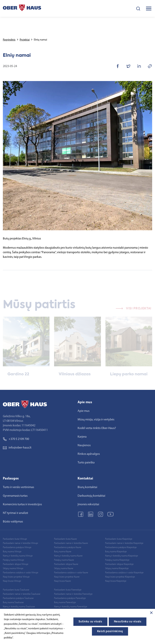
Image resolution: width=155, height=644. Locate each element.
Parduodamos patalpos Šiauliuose (18, 598)
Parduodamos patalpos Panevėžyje (70, 598)
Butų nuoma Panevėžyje (65, 603)
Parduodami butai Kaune (65, 539)
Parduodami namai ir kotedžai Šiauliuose (22, 594)
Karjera (82, 437)
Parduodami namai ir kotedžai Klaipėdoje (124, 543)
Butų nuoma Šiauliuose (13, 603)
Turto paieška (86, 463)
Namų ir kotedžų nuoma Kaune (68, 556)
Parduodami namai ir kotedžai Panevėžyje (73, 594)
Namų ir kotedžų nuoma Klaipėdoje (122, 556)
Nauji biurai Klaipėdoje (116, 581)
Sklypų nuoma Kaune (64, 569)
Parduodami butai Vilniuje (15, 539)
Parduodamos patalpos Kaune (68, 547)
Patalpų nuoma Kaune (64, 560)
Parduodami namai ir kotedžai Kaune (71, 543)
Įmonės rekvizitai (88, 504)
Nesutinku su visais (128, 622)
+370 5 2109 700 (16, 439)
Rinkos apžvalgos (89, 454)
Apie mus (84, 411)
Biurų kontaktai (87, 487)
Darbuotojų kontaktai (91, 496)
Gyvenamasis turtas (15, 496)
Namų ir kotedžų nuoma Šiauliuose (19, 607)
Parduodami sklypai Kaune (66, 564)
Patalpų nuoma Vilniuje (13, 560)
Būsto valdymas (13, 522)
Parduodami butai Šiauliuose (16, 590)
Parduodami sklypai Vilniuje (16, 564)
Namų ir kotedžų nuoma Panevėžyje (71, 607)
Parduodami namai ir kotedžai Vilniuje (20, 543)
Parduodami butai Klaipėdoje (119, 539)
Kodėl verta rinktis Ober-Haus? (97, 428)
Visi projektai (134, 313)
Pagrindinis (9, 40)
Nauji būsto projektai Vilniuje (16, 577)
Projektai (25, 40)
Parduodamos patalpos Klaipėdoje (121, 547)
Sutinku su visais (90, 622)
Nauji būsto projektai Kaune (67, 577)
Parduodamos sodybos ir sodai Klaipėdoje (124, 573)
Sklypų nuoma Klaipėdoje (117, 569)
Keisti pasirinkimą (110, 631)
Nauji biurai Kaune (62, 581)
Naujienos (84, 445)
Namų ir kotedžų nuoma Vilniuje (18, 556)
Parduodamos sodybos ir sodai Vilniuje (21, 573)
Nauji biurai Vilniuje (12, 581)
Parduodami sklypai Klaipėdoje (119, 564)
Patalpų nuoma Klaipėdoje (117, 560)
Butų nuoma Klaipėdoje (116, 552)
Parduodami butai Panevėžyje (68, 590)
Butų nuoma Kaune (63, 552)
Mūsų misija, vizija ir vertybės (96, 420)
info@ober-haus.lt (17, 448)
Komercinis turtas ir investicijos (22, 504)
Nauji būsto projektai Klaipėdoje (120, 577)
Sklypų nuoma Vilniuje (13, 569)
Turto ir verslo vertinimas (18, 487)
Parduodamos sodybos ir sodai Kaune (71, 573)
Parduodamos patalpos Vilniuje (17, 547)
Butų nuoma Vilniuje (12, 552)
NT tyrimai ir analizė (15, 513)
